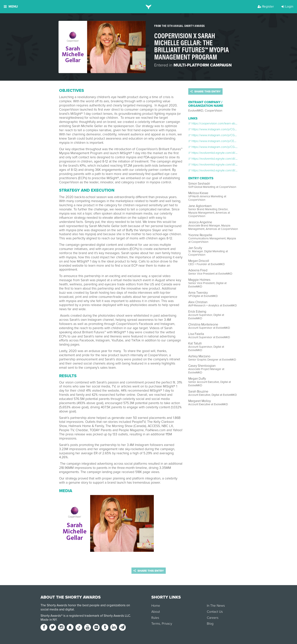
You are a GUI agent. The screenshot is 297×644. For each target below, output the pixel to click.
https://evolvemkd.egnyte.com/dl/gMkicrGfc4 (219, 170)
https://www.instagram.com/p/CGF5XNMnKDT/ (220, 129)
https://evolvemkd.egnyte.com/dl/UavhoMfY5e (220, 165)
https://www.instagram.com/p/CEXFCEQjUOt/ (219, 141)
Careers (213, 618)
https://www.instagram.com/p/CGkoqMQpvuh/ (220, 135)
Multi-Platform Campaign (203, 65)
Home (156, 606)
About (156, 612)
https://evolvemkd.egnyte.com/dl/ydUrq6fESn (220, 159)
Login (287, 7)
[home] (149, 7)
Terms (156, 624)
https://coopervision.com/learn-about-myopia (219, 123)
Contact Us (215, 612)
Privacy (167, 624)
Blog (210, 624)
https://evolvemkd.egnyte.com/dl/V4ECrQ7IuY (220, 153)
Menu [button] (11, 7)
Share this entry (205, 91)
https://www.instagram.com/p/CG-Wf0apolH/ (219, 147)
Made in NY (49, 620)
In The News (216, 606)
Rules (155, 618)
